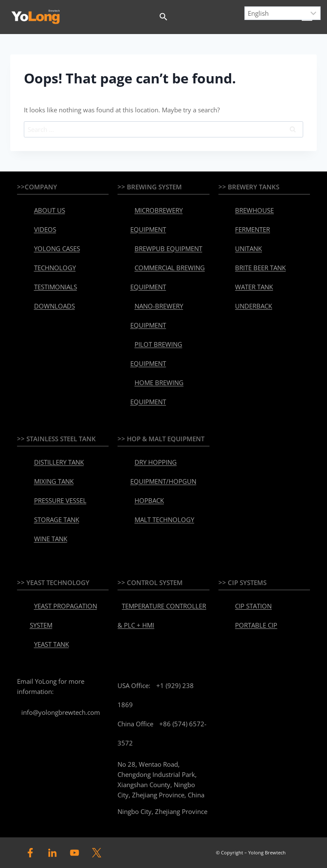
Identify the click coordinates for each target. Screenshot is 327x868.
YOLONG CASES (57, 248)
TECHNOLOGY (55, 268)
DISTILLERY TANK (59, 462)
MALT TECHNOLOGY (164, 520)
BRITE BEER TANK (260, 268)
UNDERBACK (254, 306)
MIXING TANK (54, 481)
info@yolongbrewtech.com (61, 712)
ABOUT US (50, 210)
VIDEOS (45, 229)
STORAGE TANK (57, 520)
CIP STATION (253, 606)
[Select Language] (283, 13)
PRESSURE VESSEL (60, 500)
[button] (163, 17)
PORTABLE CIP (256, 625)
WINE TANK (51, 539)
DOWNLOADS (54, 306)
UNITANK (248, 248)
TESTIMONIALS (56, 287)
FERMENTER (252, 229)
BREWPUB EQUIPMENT (168, 248)
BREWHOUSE (254, 210)
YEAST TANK (52, 644)
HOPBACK (149, 500)
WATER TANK (254, 287)
